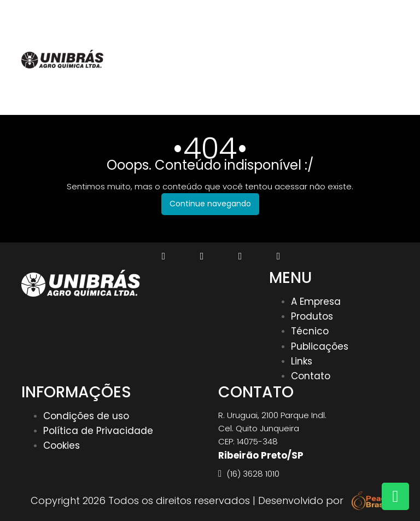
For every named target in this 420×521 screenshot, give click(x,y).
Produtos (312, 316)
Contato (311, 376)
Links (302, 361)
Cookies (62, 445)
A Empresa (316, 302)
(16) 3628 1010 (361, 13)
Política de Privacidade (98, 431)
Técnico (310, 331)
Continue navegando (210, 204)
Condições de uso (86, 416)
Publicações (320, 346)
